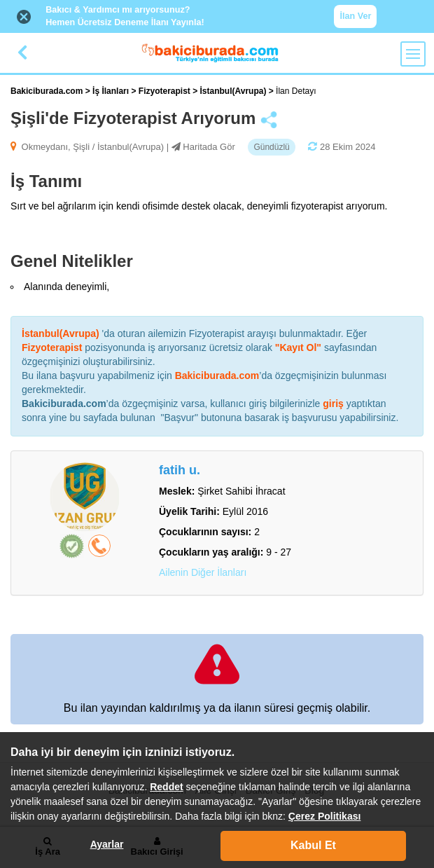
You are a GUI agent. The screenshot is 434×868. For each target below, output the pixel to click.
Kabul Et (313, 845)
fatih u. (180, 470)
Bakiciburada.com (47, 91)
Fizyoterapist (166, 91)
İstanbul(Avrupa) (234, 91)
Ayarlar (107, 844)
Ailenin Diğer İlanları (203, 572)
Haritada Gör (209, 147)
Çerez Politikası (325, 816)
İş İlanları (112, 91)
